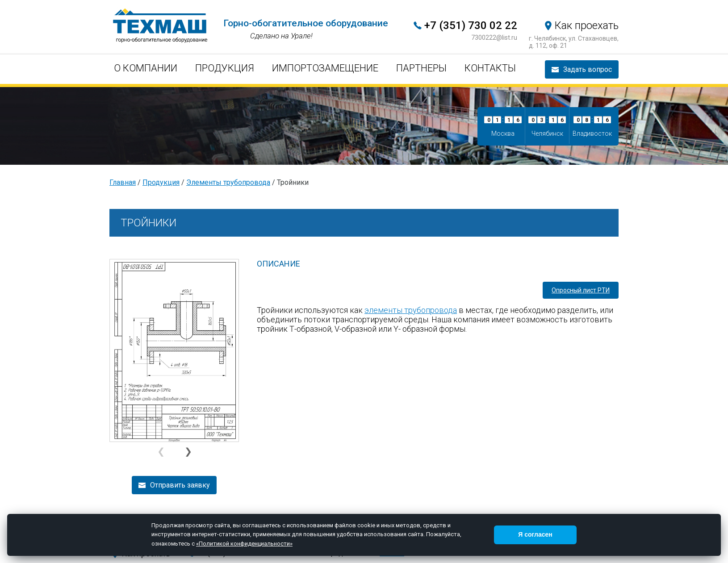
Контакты (490, 68)
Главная (123, 182)
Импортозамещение (325, 68)
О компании (146, 68)
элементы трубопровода (411, 310)
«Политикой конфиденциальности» (244, 544)
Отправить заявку (180, 485)
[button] (188, 452)
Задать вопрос (588, 69)
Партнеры (421, 68)
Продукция (225, 68)
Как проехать (587, 25)
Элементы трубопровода (228, 182)
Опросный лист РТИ (581, 290)
